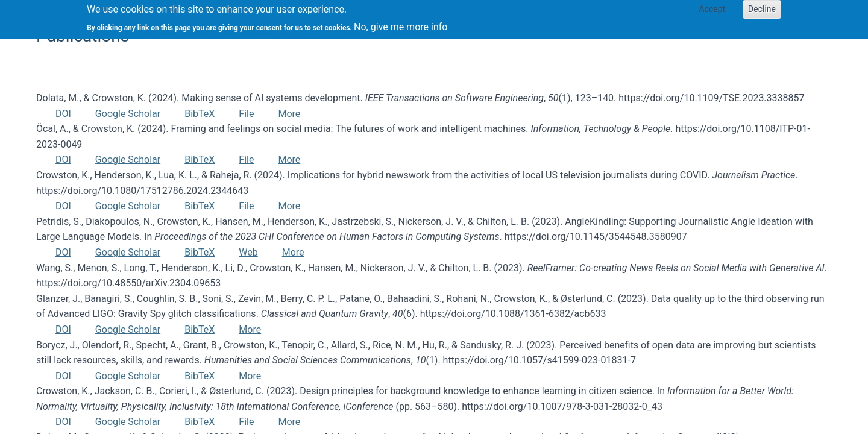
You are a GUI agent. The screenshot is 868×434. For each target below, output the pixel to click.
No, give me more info (401, 23)
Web (248, 252)
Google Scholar (128, 114)
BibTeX (200, 114)
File (246, 114)
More (289, 114)
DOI (63, 114)
